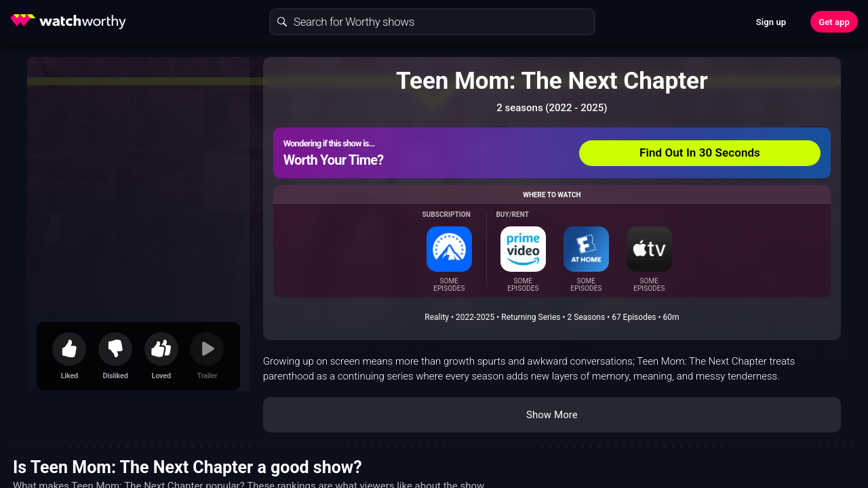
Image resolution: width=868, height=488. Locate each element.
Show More (552, 415)
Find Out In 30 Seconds (700, 152)
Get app (834, 22)
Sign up (771, 22)
